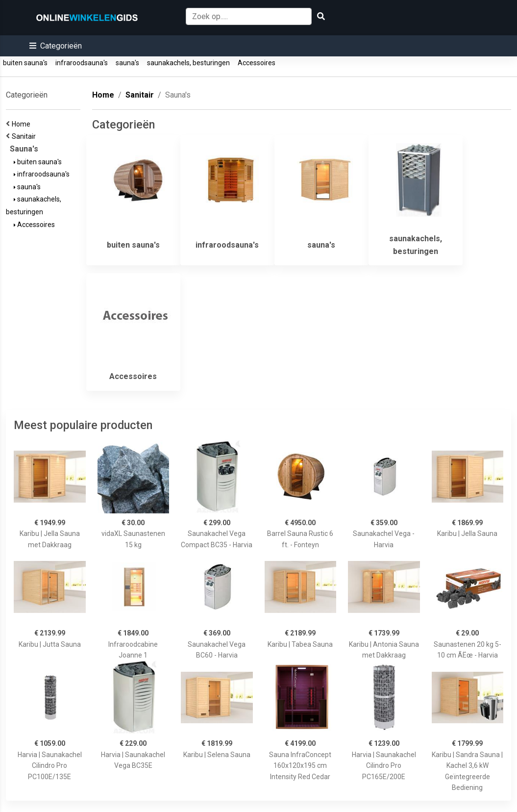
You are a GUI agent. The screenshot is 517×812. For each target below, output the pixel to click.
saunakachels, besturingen (188, 63)
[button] (56, 46)
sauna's (127, 63)
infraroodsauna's (82, 63)
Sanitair (25, 136)
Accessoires (257, 63)
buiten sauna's (25, 63)
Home (23, 124)
